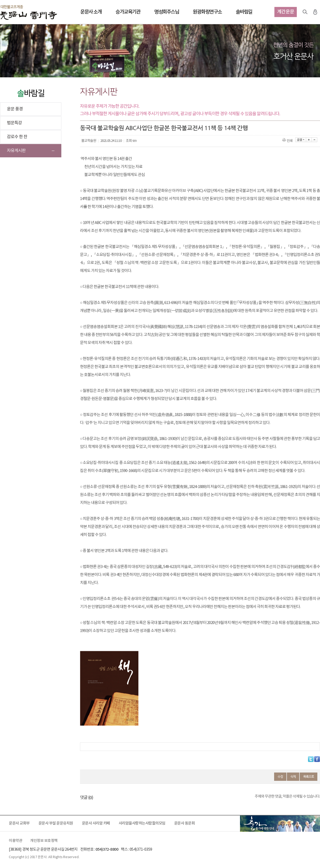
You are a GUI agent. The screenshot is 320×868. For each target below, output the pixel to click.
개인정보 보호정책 (44, 841)
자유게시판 (16, 151)
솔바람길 (244, 12)
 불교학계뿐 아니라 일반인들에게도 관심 (112, 175)
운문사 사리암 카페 (96, 823)
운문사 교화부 (19, 823)
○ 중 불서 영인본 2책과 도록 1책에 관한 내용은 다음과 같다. (124, 551)
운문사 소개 (91, 12)
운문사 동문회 (185, 823)
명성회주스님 (167, 12)
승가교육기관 (128, 12)
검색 (305, 12)
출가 (280, 823)
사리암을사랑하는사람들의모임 (142, 823)
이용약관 (15, 841)
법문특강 (14, 123)
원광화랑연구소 (207, 12)
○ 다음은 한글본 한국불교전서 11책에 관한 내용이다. (119, 287)
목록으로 (309, 777)
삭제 (293, 777)
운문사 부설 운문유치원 (56, 823)
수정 (280, 777)
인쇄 (288, 141)
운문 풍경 (15, 109)
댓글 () (87, 798)
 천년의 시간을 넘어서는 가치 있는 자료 (111, 167)
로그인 (315, 12)
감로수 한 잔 (17, 137)
